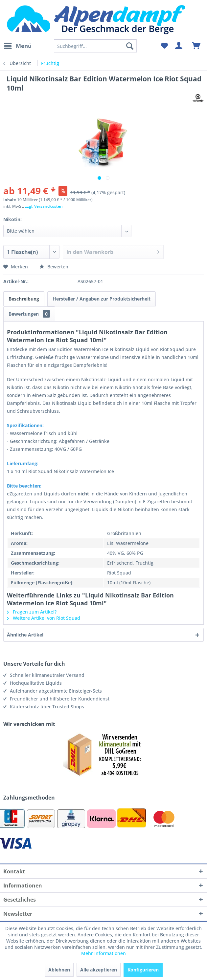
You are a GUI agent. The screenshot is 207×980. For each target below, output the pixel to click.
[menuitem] (17, 46)
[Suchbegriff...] (95, 46)
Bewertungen (29, 314)
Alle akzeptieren (99, 970)
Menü (18, 45)
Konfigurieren (143, 970)
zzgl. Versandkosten (44, 206)
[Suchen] (130, 46)
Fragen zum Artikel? (32, 612)
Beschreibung (24, 299)
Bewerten (54, 267)
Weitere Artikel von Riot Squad (44, 618)
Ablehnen (59, 970)
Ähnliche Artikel (25, 635)
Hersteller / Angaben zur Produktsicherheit (102, 299)
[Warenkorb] (196, 46)
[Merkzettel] (164, 46)
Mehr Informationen (103, 953)
